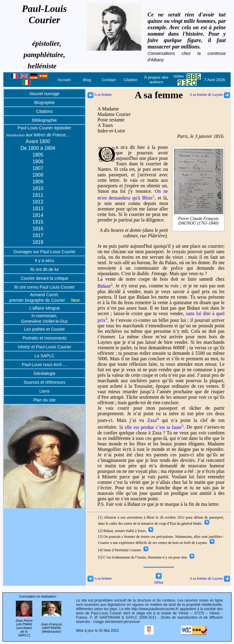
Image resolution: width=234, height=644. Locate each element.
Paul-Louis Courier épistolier (44, 128)
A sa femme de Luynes (210, 95)
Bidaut (105, 286)
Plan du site (44, 400)
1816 (38, 229)
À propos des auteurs (156, 80)
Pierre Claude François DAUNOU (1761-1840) (199, 221)
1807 (38, 168)
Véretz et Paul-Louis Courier (44, 347)
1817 (38, 235)
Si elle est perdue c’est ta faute (151, 427)
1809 (38, 182)
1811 (38, 195)
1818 (38, 242)
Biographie (45, 103)
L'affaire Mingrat (44, 308)
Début (159, 580)
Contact (109, 80)
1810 (38, 188)
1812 (38, 202)
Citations (44, 111)
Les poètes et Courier (44, 329)
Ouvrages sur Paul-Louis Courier (44, 252)
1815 (38, 222)
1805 (38, 155)
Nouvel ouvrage (44, 94)
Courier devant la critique (44, 278)
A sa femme (100, 95)
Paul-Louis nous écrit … (45, 365)
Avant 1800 (38, 141)
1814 (38, 215)
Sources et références (45, 382)
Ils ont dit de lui (44, 269)
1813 (38, 209)
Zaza (153, 420)
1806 (38, 162)
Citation (131, 80)
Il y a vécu (44, 261)
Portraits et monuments (45, 338)
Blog (87, 80)
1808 (38, 175)
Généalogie (44, 373)
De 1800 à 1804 (38, 148)
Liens (44, 391)
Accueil (64, 80)
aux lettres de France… (38, 135)
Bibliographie (45, 120)
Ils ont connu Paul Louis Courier (44, 287)
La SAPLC (44, 356)
